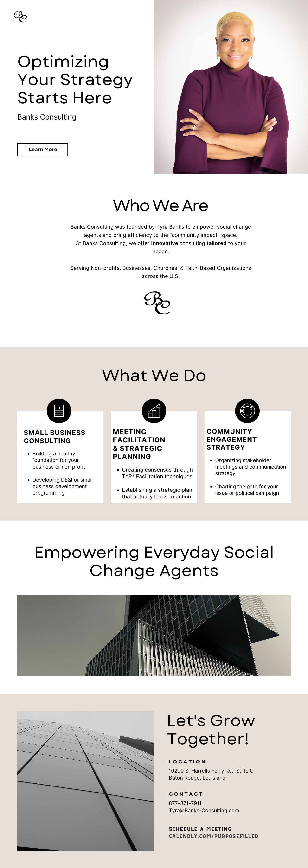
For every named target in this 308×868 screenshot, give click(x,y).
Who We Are (189, 182)
